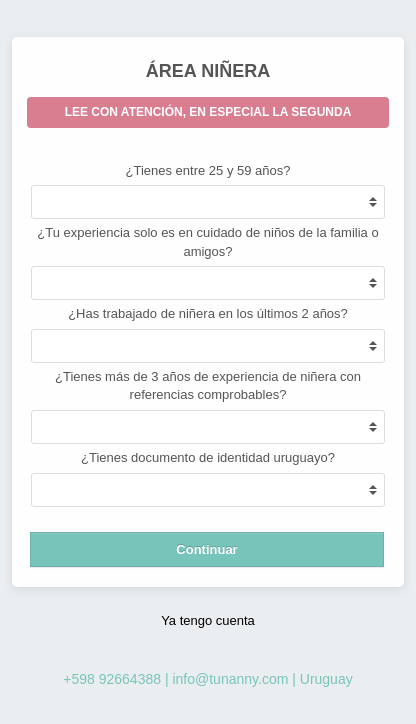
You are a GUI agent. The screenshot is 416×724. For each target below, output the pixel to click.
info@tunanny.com (230, 679)
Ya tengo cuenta (208, 620)
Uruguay (326, 679)
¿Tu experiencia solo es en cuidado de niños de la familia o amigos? (207, 242)
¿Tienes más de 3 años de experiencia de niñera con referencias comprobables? (208, 386)
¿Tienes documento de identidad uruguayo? (208, 457)
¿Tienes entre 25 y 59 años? (207, 170)
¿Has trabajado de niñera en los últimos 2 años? (208, 313)
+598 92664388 (112, 679)
